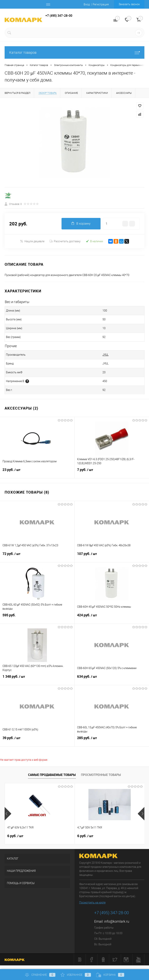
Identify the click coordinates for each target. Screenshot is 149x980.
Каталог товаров (74, 52)
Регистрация (101, 4)
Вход (87, 4)
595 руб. (37, 617)
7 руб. (112, 472)
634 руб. (112, 679)
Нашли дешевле (32, 241)
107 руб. (112, 556)
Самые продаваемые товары (52, 775)
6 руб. (15, 836)
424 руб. (112, 617)
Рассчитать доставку (65, 241)
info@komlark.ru (117, 921)
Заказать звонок (129, 4)
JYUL (105, 355)
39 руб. (37, 740)
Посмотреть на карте (92, 903)
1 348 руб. (37, 679)
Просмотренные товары (101, 775)
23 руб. (37, 472)
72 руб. (37, 556)
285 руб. (112, 740)
